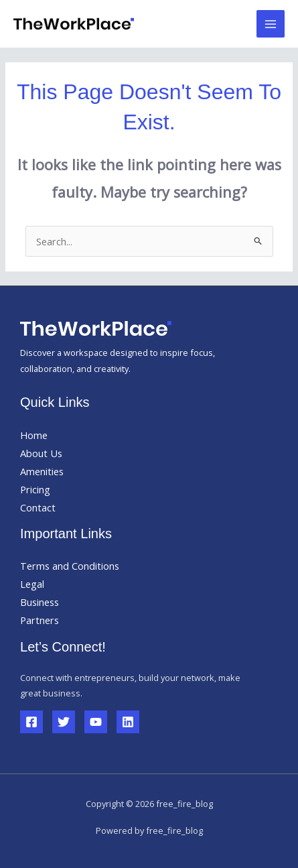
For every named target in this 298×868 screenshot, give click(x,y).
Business (40, 602)
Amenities (42, 471)
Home (34, 435)
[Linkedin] (128, 722)
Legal (32, 584)
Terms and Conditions (70, 566)
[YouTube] (96, 722)
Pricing (35, 489)
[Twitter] (64, 722)
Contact (38, 507)
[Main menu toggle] (271, 24)
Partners (40, 620)
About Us (41, 453)
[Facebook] (31, 722)
